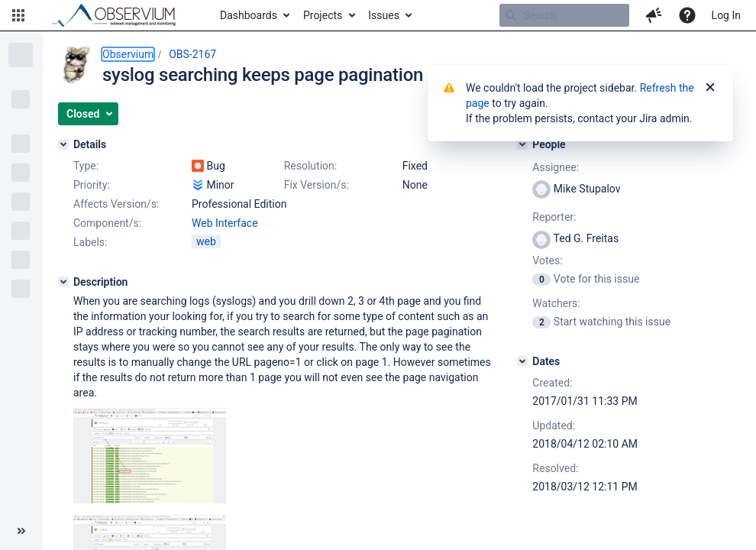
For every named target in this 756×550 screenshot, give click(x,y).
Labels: (90, 242)
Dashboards (249, 15)
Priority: (92, 185)
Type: (86, 166)
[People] (522, 144)
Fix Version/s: (317, 185)
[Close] (710, 88)
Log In (726, 15)
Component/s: (107, 223)
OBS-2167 (192, 54)
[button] (18, 15)
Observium (128, 54)
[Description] (63, 282)
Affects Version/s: (116, 204)
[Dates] (522, 361)
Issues (384, 15)
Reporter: (554, 217)
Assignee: (556, 167)
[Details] (63, 144)
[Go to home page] (121, 15)
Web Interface (225, 223)
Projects (323, 15)
